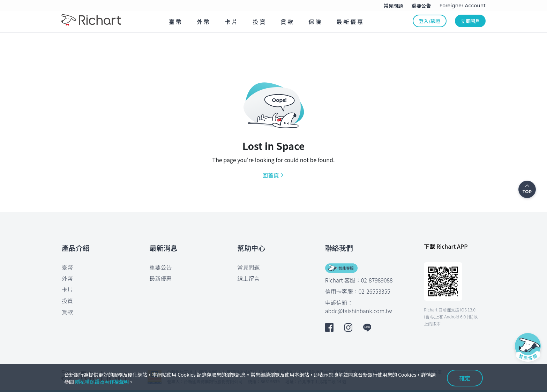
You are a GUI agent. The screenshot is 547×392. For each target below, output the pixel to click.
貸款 (67, 312)
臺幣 (67, 267)
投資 (67, 301)
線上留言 (248, 278)
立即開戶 (470, 21)
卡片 (67, 289)
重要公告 (161, 267)
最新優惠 (161, 278)
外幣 (67, 278)
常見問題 (248, 267)
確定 (465, 378)
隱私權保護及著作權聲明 (102, 382)
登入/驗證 (430, 21)
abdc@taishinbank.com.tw (359, 311)
